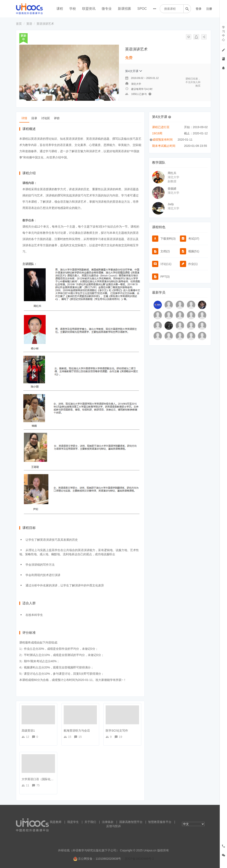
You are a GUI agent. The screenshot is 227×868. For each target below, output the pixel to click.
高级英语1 (28, 731)
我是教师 (56, 822)
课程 (60, 9)
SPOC (142, 9)
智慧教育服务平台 (160, 822)
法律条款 (108, 822)
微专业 (107, 9)
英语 (29, 24)
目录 (34, 118)
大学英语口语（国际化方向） (40, 779)
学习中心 (223, 33)
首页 (19, 24)
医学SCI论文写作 (117, 731)
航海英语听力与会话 (77, 731)
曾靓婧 (172, 189)
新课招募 (124, 9)
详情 (24, 118)
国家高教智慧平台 (131, 822)
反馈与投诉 (113, 826)
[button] (170, 117)
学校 (73, 9)
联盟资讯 (89, 9)
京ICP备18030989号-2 (139, 859)
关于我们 (90, 822)
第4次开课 (134, 71)
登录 (199, 9)
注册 (209, 9)
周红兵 (172, 173)
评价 (57, 118)
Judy (171, 204)
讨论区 (46, 118)
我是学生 (73, 822)
